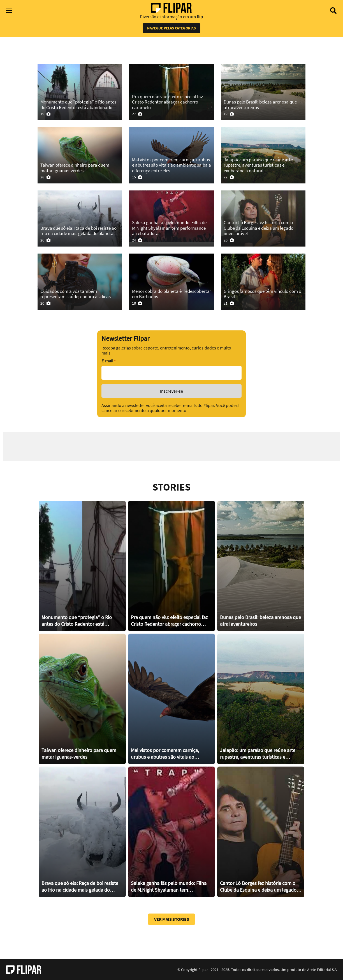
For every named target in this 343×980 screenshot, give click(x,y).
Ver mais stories (172, 919)
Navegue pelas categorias (171, 28)
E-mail (108, 361)
